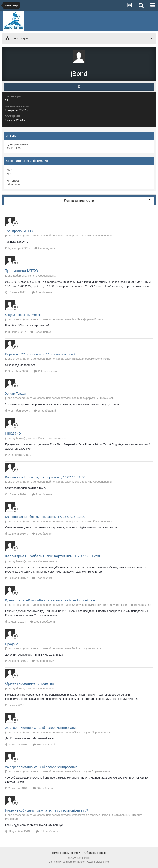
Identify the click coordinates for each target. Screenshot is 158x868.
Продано (13, 433)
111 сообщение (48, 831)
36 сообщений (45, 411)
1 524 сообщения (43, 622)
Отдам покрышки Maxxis (23, 315)
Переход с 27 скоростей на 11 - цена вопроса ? (40, 354)
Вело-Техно (103, 359)
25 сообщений (43, 661)
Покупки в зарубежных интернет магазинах (123, 605)
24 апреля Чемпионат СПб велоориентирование (41, 728)
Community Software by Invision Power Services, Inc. (79, 862)
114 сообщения (46, 371)
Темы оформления (66, 853)
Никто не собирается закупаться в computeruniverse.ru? (47, 810)
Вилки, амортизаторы (52, 438)
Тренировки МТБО (19, 231)
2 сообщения (45, 248)
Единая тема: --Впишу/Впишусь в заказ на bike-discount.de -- (50, 600)
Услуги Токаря (16, 393)
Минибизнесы (105, 398)
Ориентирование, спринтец (30, 683)
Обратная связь (95, 853)
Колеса (99, 319)
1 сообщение (41, 332)
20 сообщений (44, 745)
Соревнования (103, 236)
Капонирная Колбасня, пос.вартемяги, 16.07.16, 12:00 (45, 477)
